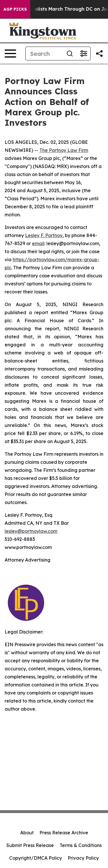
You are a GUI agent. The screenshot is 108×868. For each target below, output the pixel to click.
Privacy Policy (83, 858)
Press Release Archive (64, 833)
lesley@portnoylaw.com (31, 531)
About (27, 833)
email (38, 243)
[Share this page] (99, 54)
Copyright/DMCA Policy (36, 858)
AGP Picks (15, 9)
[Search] (44, 54)
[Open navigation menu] (10, 54)
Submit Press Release (30, 845)
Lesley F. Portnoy (44, 235)
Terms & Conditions (81, 845)
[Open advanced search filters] (84, 54)
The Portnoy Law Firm (64, 150)
